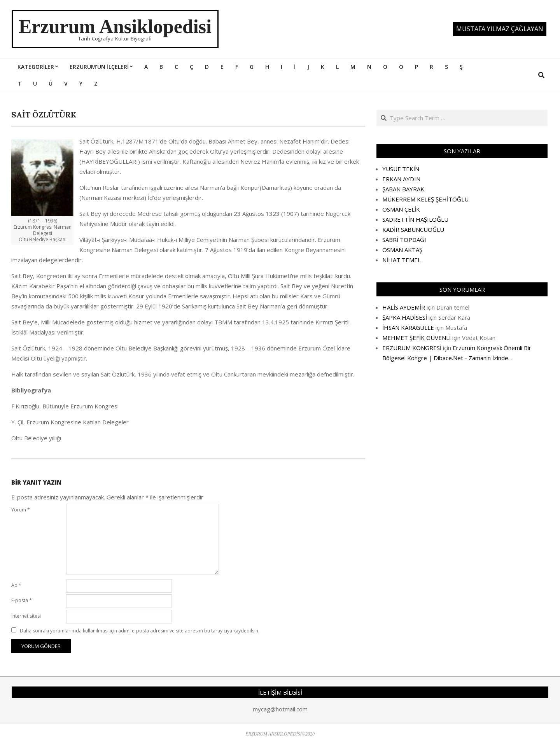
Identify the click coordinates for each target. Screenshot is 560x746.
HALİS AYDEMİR (404, 307)
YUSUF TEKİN (401, 169)
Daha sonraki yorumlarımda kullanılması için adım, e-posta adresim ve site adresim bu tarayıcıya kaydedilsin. (140, 631)
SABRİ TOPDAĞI (404, 240)
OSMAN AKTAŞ (402, 250)
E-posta (22, 600)
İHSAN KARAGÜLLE (408, 327)
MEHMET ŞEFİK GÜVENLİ (416, 338)
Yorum (21, 510)
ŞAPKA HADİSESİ (405, 317)
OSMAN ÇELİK (401, 209)
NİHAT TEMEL (402, 260)
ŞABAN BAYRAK (403, 189)
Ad (16, 585)
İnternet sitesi (26, 616)
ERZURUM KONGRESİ (412, 348)
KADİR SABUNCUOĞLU (413, 229)
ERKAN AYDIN (401, 179)
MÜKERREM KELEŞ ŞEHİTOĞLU (425, 199)
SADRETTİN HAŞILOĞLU (415, 219)
